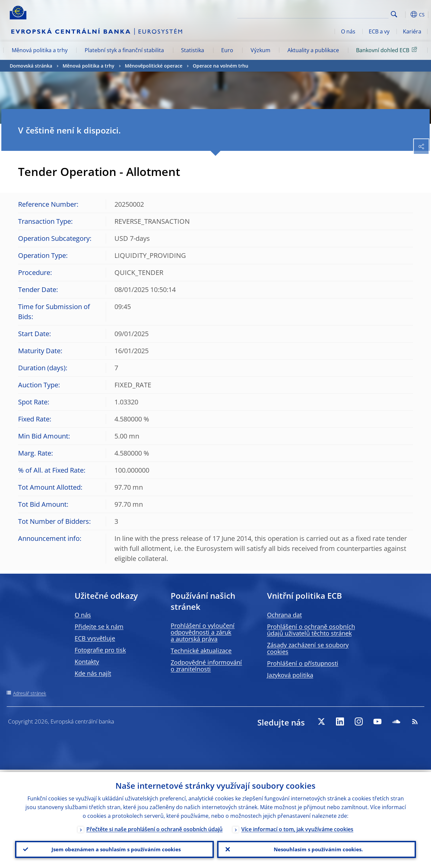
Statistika (193, 50)
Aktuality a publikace (313, 50)
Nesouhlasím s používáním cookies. (317, 848)
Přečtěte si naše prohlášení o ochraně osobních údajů (154, 827)
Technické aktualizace (201, 651)
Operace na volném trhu (221, 66)
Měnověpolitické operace (154, 66)
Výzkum (261, 50)
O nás (348, 31)
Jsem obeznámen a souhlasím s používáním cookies (115, 848)
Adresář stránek (30, 693)
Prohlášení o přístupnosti (303, 663)
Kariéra (412, 31)
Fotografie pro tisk (100, 650)
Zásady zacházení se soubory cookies (308, 648)
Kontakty (87, 662)
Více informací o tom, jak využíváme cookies (297, 827)
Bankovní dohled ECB (388, 50)
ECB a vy (379, 31)
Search (394, 14)
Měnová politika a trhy (40, 50)
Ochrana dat (284, 615)
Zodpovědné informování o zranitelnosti (206, 666)
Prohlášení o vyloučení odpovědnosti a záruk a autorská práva (203, 632)
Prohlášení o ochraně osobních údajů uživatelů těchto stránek (311, 630)
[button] (405, 14)
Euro (227, 50)
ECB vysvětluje (95, 638)
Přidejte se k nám (99, 626)
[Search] (355, 13)
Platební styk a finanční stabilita (124, 50)
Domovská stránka (31, 66)
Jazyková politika (290, 675)
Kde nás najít (93, 673)
